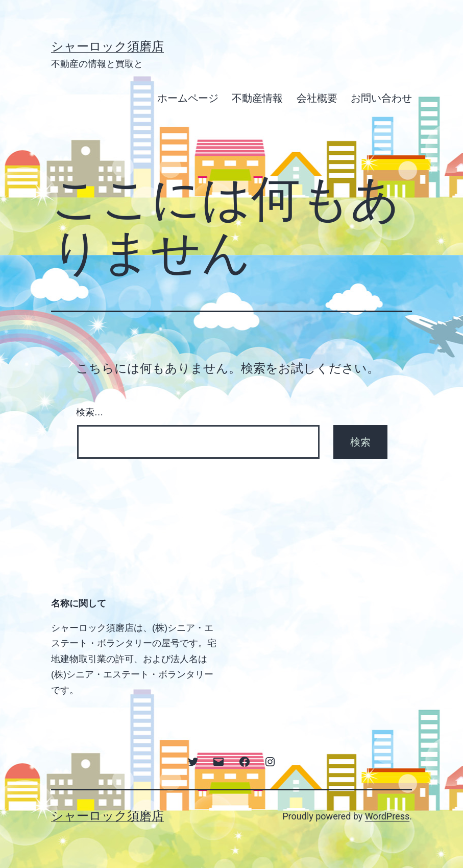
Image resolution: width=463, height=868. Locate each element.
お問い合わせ (381, 98)
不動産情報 (257, 98)
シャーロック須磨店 (107, 46)
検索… (90, 412)
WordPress (387, 816)
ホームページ (188, 98)
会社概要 (317, 98)
